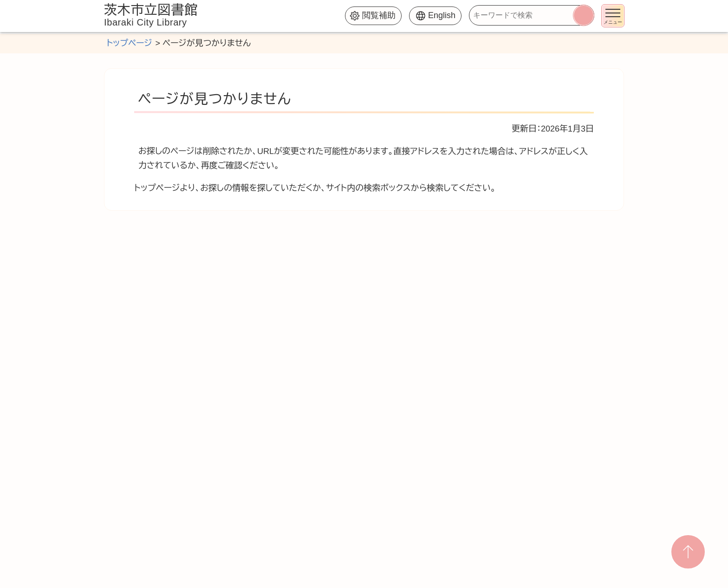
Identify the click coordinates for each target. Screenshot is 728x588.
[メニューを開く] (613, 16)
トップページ (129, 43)
